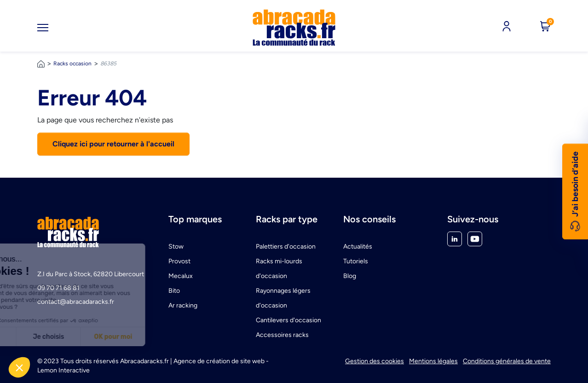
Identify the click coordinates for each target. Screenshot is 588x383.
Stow (176, 247)
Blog (350, 276)
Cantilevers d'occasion (288, 320)
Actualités (358, 247)
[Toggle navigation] (43, 28)
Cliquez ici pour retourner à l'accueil (113, 144)
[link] (294, 28)
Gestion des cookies (375, 361)
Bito (174, 291)
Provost (179, 261)
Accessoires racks (282, 335)
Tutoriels (356, 261)
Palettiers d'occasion (286, 247)
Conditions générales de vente (507, 361)
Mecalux (181, 276)
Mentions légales (433, 361)
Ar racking (183, 305)
